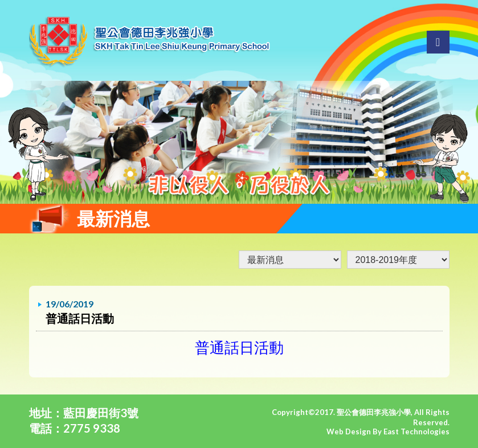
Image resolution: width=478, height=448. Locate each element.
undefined (398, 260)
